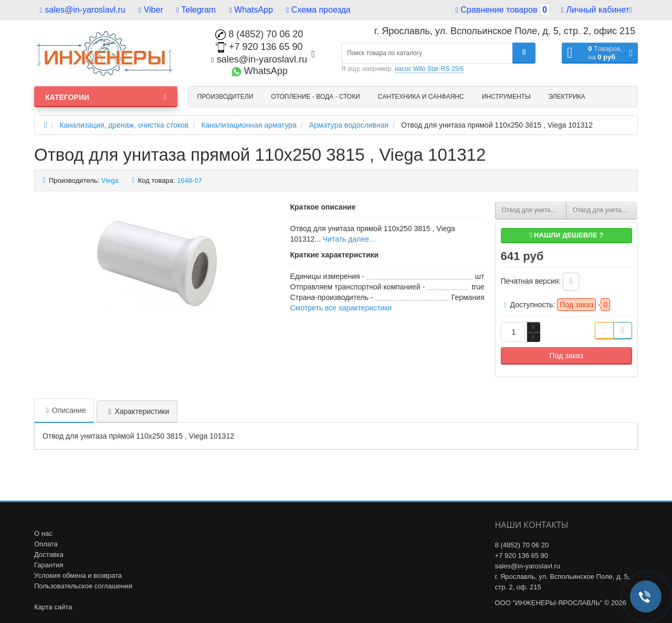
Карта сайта (53, 607)
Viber (151, 10)
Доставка (49, 554)
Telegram (196, 10)
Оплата (46, 544)
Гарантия (49, 565)
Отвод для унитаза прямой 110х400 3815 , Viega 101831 (605, 210)
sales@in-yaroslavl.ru (83, 10)
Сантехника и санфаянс (421, 97)
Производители (225, 97)
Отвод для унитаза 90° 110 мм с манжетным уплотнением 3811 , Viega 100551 (534, 210)
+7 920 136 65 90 (259, 47)
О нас (43, 533)
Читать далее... (349, 239)
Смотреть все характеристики (341, 308)
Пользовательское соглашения (83, 586)
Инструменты (506, 97)
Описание (64, 410)
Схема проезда (318, 10)
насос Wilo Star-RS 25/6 (429, 69)
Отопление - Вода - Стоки (315, 97)
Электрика (567, 97)
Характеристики (137, 411)
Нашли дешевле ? (566, 235)
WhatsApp (251, 10)
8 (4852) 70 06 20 (259, 34)
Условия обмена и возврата (78, 575)
